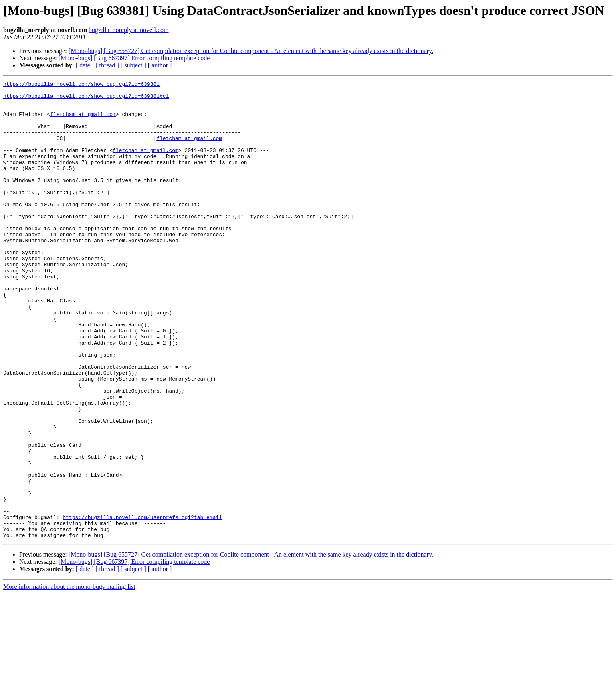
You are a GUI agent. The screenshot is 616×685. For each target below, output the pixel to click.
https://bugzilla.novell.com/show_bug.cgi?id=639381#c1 (86, 99)
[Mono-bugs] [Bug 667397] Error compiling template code (134, 58)
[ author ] (160, 65)
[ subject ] (133, 65)
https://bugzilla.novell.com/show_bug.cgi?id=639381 (81, 85)
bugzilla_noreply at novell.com (129, 30)
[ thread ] (107, 65)
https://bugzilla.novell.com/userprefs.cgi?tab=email (142, 605)
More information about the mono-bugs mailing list (69, 678)
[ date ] (85, 65)
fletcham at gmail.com (83, 121)
